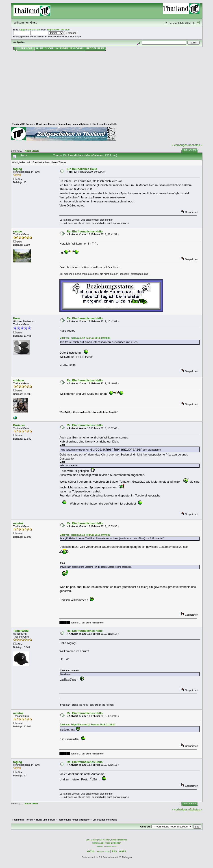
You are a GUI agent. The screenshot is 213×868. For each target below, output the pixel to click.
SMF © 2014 (104, 840)
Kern (16, 318)
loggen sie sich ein (30, 29)
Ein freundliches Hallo (82, 169)
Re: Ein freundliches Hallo (85, 231)
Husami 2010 (103, 852)
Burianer (19, 425)
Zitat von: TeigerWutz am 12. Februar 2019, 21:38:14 (88, 725)
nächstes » (195, 145)
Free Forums (111, 846)
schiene (19, 380)
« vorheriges (179, 145)
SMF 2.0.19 (91, 840)
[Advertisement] (107, 85)
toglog (18, 169)
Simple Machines (119, 840)
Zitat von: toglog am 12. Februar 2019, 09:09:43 (85, 338)
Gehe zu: (145, 827)
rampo (18, 231)
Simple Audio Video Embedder (106, 843)
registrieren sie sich (58, 29)
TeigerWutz (21, 631)
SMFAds (100, 846)
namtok (18, 523)
